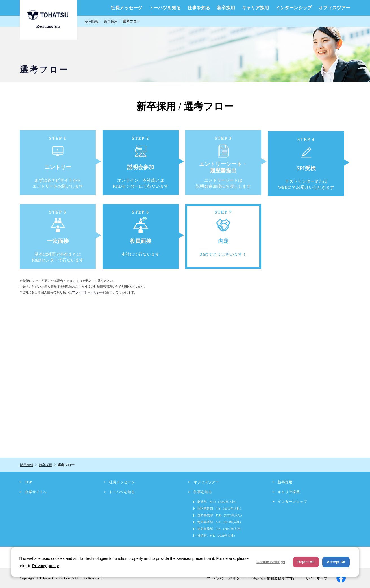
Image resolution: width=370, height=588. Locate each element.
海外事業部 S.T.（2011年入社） (220, 522)
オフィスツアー (334, 8)
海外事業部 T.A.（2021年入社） (220, 529)
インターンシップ (294, 8)
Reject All (306, 562)
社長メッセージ (127, 8)
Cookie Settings (271, 562)
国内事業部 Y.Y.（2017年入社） (220, 508)
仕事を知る (199, 8)
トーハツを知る (165, 8)
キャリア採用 (255, 8)
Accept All (336, 562)
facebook (341, 578)
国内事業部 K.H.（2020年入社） (221, 515)
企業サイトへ (36, 492)
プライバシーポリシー (88, 292)
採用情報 (92, 21)
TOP (28, 482)
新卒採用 (226, 8)
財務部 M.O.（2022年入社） (218, 502)
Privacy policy (45, 566)
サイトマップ (316, 578)
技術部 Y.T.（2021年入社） (217, 536)
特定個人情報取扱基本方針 (274, 578)
